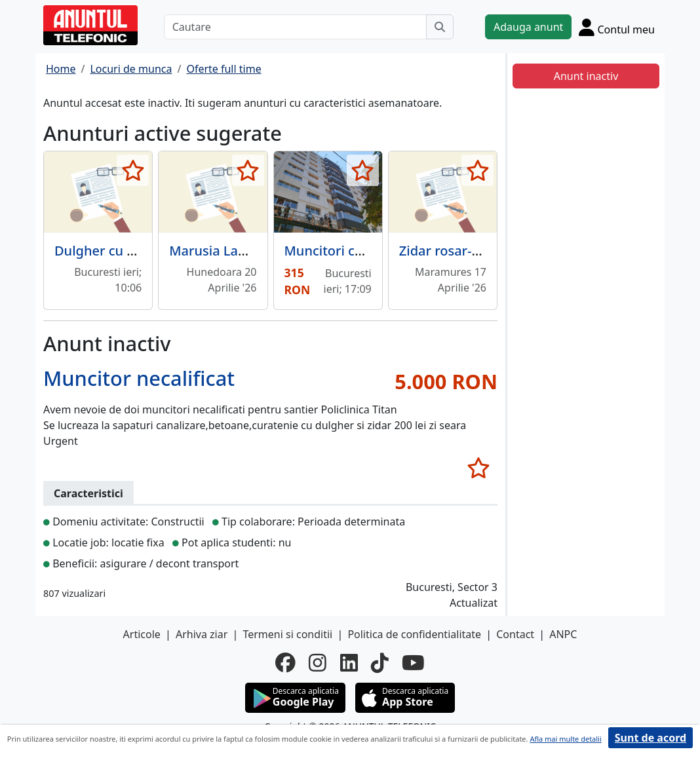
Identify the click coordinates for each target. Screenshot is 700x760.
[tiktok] (380, 662)
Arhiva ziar (202, 634)
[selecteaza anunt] (133, 170)
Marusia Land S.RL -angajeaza (262, 251)
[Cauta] (440, 27)
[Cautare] (295, 27)
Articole (142, 634)
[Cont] (617, 27)
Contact (515, 634)
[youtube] (413, 662)
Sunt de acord (651, 738)
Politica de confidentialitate (414, 634)
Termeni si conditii (287, 634)
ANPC (563, 634)
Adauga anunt (528, 27)
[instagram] (318, 662)
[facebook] (285, 662)
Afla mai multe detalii (565, 739)
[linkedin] (349, 662)
